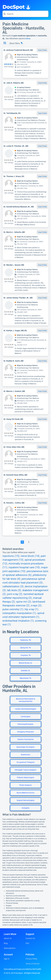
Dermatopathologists (26, 724)
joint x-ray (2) (15, 594)
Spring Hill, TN (26, 648)
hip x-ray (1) (31, 609)
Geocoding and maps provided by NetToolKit (23, 969)
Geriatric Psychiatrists (26, 739)
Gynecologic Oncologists (26, 747)
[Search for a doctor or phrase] (26, 14)
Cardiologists (26, 717)
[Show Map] (5, 43)
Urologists (26, 808)
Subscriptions (10, 948)
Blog (6, 943)
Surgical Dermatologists (26, 800)
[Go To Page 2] (29, 542)
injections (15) (11, 556)
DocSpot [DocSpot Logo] (16, 7)
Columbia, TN (26, 655)
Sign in (7, 959)
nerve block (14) (30, 556)
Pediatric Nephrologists (26, 778)
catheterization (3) (13, 586)
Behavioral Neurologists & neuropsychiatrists (26, 700)
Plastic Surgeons (26, 785)
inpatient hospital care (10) (24, 567)
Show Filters (16, 43)
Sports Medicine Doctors (26, 793)
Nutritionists (26, 755)
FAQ (27, 943)
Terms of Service (32, 964)
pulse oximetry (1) (13, 609)
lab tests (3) (14, 590)
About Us (8, 938)
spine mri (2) (24, 602)
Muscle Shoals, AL (26, 663)
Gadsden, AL (26, 671)
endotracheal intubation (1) (18, 621)
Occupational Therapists (26, 762)
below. (28, 39)
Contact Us (30, 938)
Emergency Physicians (26, 732)
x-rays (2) (36, 606)
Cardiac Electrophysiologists (26, 709)
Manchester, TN (26, 678)
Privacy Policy (31, 959)
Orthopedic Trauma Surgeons (26, 770)
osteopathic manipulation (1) (19, 613)
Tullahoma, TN (26, 640)
